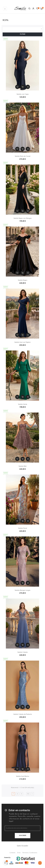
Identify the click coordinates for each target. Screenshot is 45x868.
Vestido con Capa (23, 94)
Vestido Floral (23, 528)
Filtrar (23, 34)
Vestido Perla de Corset (23, 156)
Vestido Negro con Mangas (23, 218)
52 (28, 794)
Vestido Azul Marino (23, 776)
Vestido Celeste (22, 652)
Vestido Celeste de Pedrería (23, 714)
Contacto (12, 853)
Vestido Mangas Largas (22, 590)
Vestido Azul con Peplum (22, 342)
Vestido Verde (23, 404)
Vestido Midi (22, 466)
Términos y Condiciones (30, 853)
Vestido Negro (23, 280)
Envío (19, 853)
